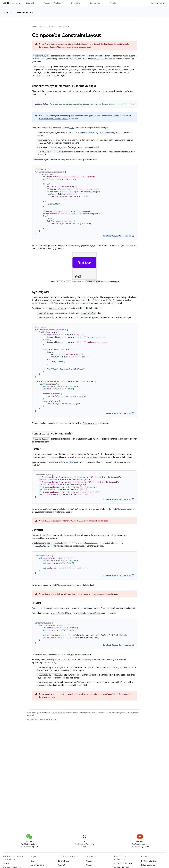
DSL (72, 128)
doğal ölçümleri (90, 594)
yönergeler (73, 462)
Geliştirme (75, 3)
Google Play (95, 3)
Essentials (30, 3)
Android (6, 863)
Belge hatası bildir (148, 865)
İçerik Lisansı (58, 713)
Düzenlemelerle (125, 694)
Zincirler (35, 608)
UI (33, 12)
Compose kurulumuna (103, 91)
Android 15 (90, 861)
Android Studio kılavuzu (123, 863)
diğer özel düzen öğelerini (101, 59)
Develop (7, 12)
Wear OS (62, 865)
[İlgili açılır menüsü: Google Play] (103, 3)
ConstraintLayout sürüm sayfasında (54, 119)
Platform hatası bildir (149, 861)
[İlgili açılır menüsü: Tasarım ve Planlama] (65, 3)
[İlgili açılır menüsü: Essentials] (38, 3)
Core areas (22, 12)
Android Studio (158, 3)
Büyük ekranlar (64, 861)
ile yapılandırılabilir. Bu (68, 660)
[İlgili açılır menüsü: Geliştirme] (83, 3)
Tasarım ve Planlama (53, 3)
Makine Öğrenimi (37, 865)
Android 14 (90, 865)
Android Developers (39, 26)
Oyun (33, 861)
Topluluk (113, 3)
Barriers (35, 535)
